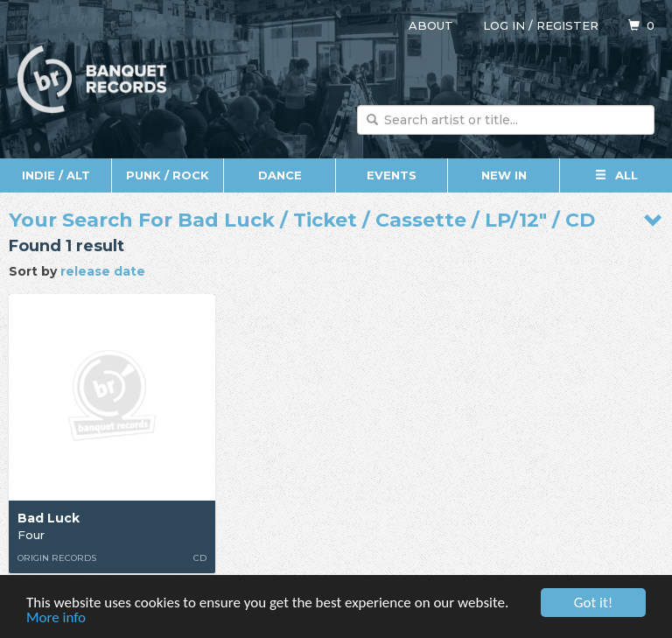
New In (504, 175)
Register (567, 25)
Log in (504, 25)
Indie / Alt (56, 175)
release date (103, 271)
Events (392, 175)
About (431, 25)
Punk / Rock (168, 175)
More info (56, 618)
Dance (280, 175)
